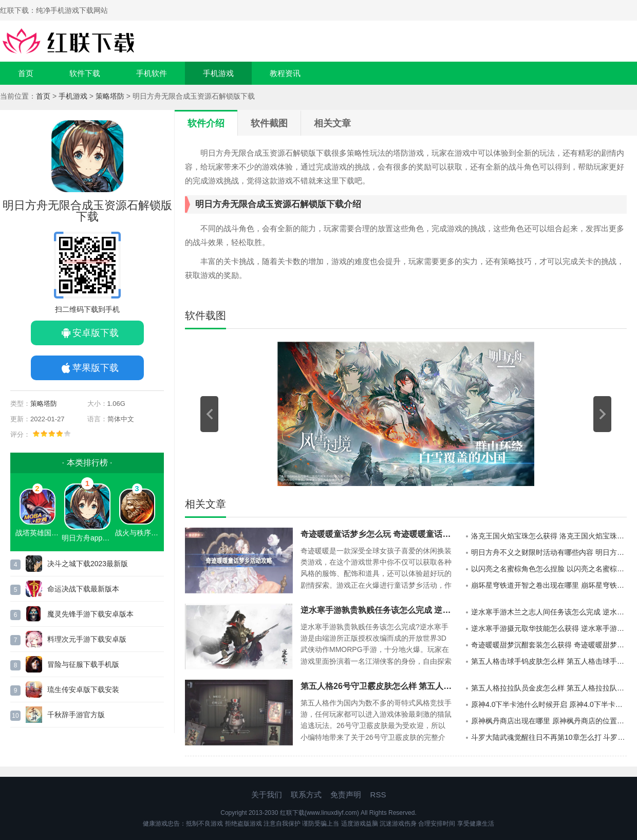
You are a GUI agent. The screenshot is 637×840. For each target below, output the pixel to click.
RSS (378, 795)
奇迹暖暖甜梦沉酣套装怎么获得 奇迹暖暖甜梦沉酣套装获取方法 (549, 645)
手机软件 (152, 73)
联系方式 (306, 795)
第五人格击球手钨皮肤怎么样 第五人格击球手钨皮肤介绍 (549, 661)
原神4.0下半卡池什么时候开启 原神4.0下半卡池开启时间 (549, 704)
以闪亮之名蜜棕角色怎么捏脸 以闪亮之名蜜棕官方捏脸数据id (549, 569)
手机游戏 (218, 73)
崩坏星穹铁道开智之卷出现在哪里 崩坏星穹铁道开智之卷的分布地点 (549, 585)
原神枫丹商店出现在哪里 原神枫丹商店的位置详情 (549, 721)
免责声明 (346, 795)
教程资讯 (285, 73)
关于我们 (267, 795)
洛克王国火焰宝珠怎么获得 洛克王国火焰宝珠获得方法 (549, 536)
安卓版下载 (96, 333)
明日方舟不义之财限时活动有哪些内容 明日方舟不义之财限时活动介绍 (549, 552)
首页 (26, 73)
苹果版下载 (96, 368)
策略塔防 (110, 96)
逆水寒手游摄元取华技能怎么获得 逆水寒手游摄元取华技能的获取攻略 (549, 628)
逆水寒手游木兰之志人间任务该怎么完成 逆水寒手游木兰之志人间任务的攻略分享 (549, 612)
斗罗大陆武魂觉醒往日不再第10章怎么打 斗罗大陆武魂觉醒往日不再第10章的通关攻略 (549, 737)
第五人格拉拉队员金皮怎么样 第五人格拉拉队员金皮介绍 (549, 688)
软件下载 (85, 73)
